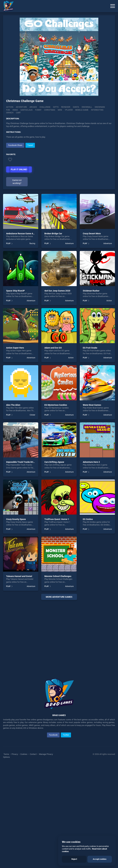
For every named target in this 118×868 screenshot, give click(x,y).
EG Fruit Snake (90, 451)
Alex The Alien (13, 508)
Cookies (24, 858)
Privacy (15, 858)
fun (8, 110)
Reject (74, 859)
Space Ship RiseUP (15, 394)
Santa (76, 107)
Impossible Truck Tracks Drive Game (24, 565)
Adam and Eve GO (53, 451)
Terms (7, 858)
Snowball (87, 107)
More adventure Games (59, 700)
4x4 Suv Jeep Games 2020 (57, 394)
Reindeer (66, 107)
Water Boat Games (92, 508)
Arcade (33, 107)
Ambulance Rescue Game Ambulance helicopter (30, 337)
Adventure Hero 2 (91, 565)
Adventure (21, 107)
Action (10, 107)
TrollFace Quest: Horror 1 (57, 622)
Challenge (45, 107)
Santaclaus (27, 110)
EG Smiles (88, 622)
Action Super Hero (15, 451)
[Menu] (113, 6)
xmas (15, 110)
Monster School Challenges (58, 680)
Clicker (32, 518)
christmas (50, 110)
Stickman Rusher (91, 394)
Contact (33, 858)
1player (69, 110)
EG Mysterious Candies (56, 508)
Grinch (10, 113)
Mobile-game (82, 110)
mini (60, 110)
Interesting (97, 110)
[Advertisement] (59, 163)
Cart (18, 113)
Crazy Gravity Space (16, 622)
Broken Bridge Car (53, 337)
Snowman (100, 107)
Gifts (56, 107)
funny (38, 110)
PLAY (8, 347)
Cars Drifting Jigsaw (54, 565)
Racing (32, 347)
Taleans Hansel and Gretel (19, 680)
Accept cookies (100, 859)
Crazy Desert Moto (92, 337)
